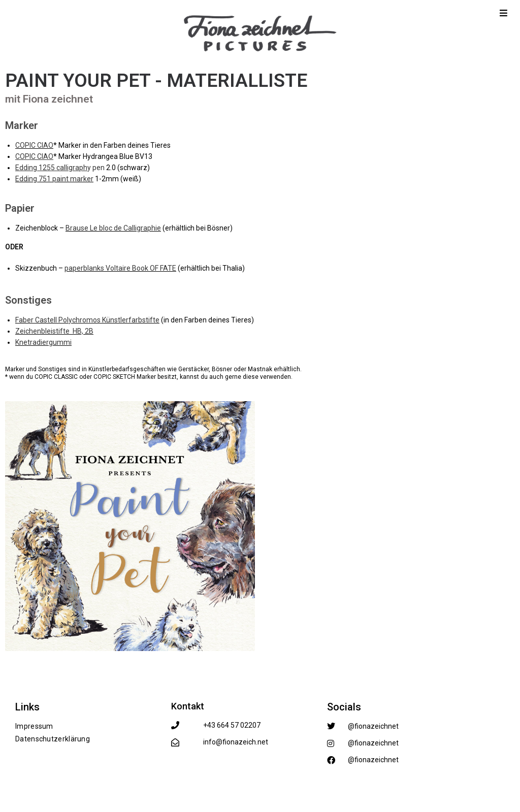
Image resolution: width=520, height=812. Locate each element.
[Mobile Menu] (504, 13)
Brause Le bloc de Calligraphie (113, 228)
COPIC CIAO (34, 145)
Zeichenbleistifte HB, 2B (54, 331)
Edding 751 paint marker (54, 179)
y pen (60, 168)
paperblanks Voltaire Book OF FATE (120, 268)
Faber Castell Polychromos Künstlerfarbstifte (87, 320)
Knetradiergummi (43, 342)
